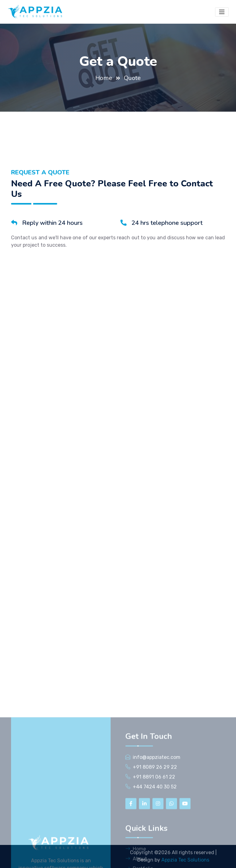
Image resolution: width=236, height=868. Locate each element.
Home (104, 78)
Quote (132, 78)
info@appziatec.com (157, 863)
